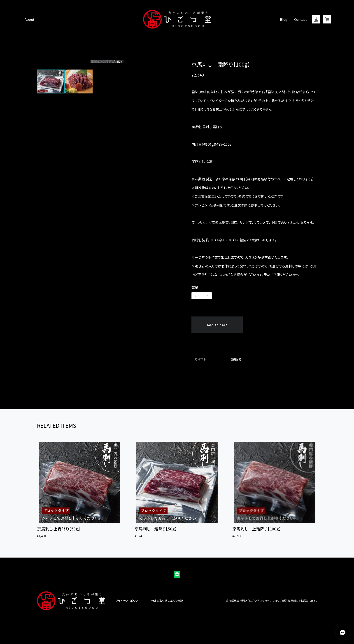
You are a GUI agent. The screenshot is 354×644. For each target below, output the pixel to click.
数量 (195, 287)
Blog (284, 19)
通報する (236, 359)
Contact (301, 19)
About (30, 19)
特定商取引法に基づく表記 (167, 601)
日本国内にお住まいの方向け (217, 338)
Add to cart (217, 325)
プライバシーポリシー (128, 601)
